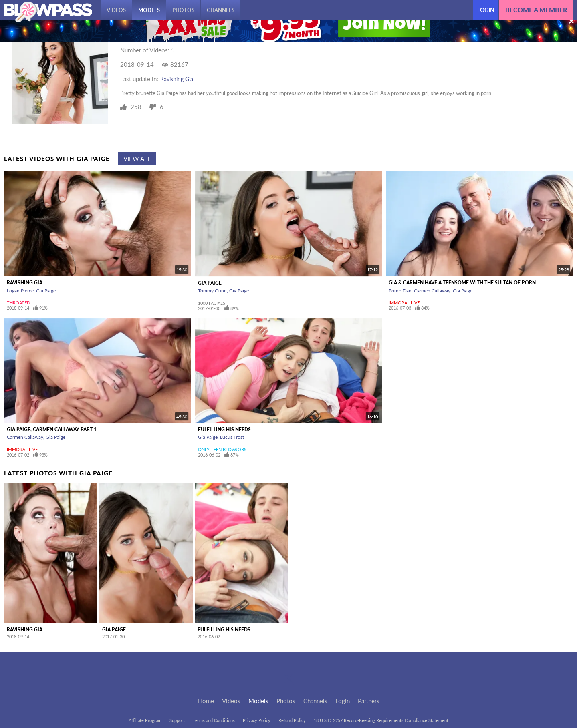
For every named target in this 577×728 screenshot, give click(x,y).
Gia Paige (46, 291)
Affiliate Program (145, 720)
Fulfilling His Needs (224, 429)
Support (177, 720)
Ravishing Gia (177, 79)
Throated (18, 303)
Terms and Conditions (214, 720)
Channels (221, 10)
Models (149, 10)
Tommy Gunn (212, 291)
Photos (183, 10)
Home (206, 701)
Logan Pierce (20, 291)
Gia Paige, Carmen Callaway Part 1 (52, 429)
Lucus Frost (232, 437)
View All (137, 159)
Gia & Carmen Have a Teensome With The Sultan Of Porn (462, 283)
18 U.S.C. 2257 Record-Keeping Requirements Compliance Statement (381, 720)
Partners (369, 701)
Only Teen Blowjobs (222, 449)
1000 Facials (212, 303)
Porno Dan (400, 291)
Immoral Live (404, 303)
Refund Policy (292, 720)
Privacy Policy (257, 720)
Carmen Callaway (432, 291)
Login (486, 10)
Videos (116, 10)
